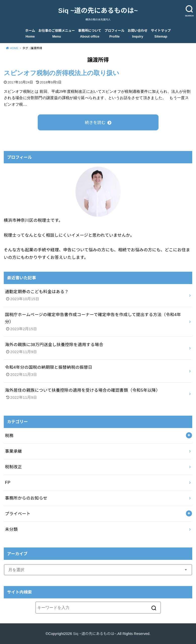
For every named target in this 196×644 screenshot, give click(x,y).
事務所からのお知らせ (26, 498)
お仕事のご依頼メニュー (57, 33)
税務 (9, 436)
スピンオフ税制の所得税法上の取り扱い (62, 73)
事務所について (90, 33)
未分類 (11, 529)
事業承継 (14, 451)
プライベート (18, 514)
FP (8, 482)
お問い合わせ (138, 33)
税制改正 (14, 467)
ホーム (30, 33)
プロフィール (115, 33)
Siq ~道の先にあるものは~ (98, 11)
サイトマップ (161, 33)
